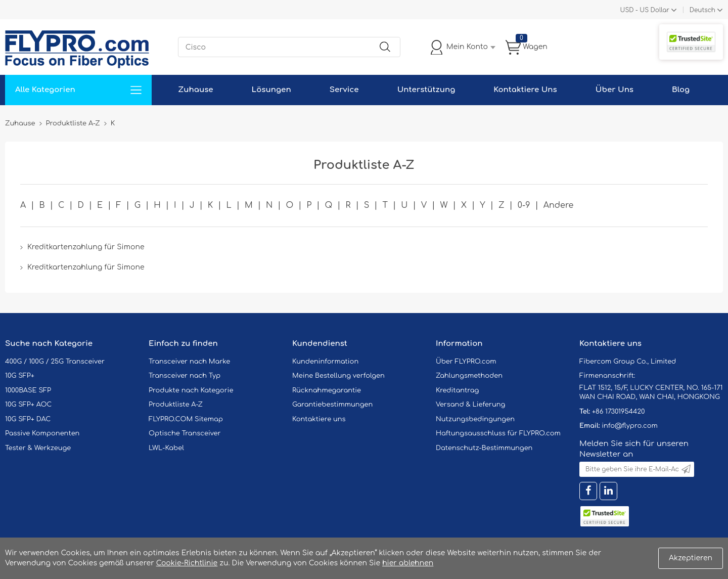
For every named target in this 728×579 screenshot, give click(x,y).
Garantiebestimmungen (332, 405)
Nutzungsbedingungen (475, 419)
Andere (559, 205)
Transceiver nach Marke (189, 362)
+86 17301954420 (618, 412)
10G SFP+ (20, 376)
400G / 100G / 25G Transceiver (55, 362)
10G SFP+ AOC (28, 405)
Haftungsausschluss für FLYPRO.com (498, 433)
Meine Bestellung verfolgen (338, 376)
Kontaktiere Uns (525, 90)
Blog (681, 90)
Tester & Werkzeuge (38, 448)
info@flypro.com (630, 426)
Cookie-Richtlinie (187, 563)
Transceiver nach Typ (185, 376)
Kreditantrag (457, 390)
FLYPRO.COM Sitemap (186, 419)
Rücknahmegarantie (327, 390)
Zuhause (195, 90)
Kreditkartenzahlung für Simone (86, 247)
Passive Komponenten (42, 433)
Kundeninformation (325, 362)
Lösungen (271, 90)
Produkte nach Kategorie (191, 390)
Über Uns (615, 90)
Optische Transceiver (185, 433)
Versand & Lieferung (470, 405)
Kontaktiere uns (319, 419)
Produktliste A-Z (176, 405)
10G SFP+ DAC (28, 419)
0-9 (524, 205)
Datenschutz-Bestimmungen (484, 448)
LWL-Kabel (166, 448)
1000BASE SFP (28, 390)
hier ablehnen (408, 563)
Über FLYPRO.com (466, 362)
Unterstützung (426, 90)
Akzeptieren (691, 558)
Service (344, 90)
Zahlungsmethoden (469, 376)
